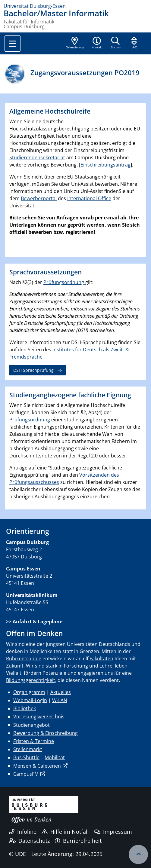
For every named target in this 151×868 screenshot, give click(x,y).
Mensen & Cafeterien (37, 766)
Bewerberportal (39, 198)
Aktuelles (61, 692)
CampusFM (26, 774)
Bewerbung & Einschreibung (46, 733)
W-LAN (60, 700)
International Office (89, 198)
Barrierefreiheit (78, 841)
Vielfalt (14, 673)
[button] (97, 43)
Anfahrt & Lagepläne (38, 622)
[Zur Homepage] (75, 6)
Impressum (113, 832)
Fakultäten (101, 659)
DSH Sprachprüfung (33, 370)
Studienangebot (31, 725)
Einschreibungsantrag (105, 165)
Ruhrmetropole (24, 659)
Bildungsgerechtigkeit (31, 680)
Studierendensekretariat (37, 157)
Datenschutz (29, 841)
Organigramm (29, 692)
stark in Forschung (67, 666)
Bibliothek (25, 708)
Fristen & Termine (34, 741)
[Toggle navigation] (13, 44)
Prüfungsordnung (64, 282)
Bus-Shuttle (26, 757)
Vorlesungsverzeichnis (39, 717)
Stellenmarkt (28, 749)
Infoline (23, 832)
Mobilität (55, 757)
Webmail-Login (30, 700)
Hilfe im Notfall (65, 832)
